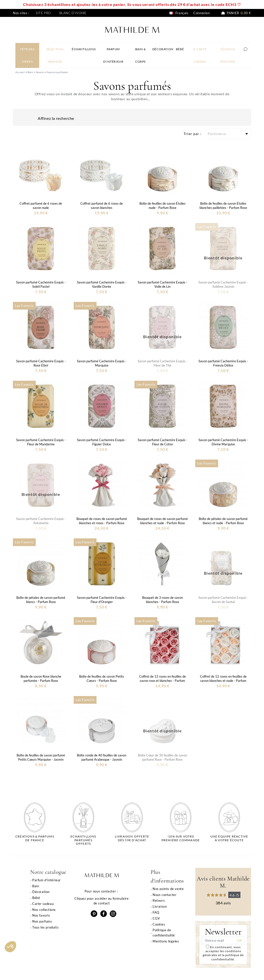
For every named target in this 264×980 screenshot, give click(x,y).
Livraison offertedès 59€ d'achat (132, 838)
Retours (159, 900)
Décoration (41, 892)
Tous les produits (45, 927)
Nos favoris (41, 915)
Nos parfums (42, 921)
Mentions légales (166, 941)
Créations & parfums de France (35, 838)
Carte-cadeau (43, 904)
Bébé (36, 898)
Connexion (201, 13)
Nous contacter (165, 895)
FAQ (156, 912)
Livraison (160, 906)
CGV (156, 918)
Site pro (43, 13)
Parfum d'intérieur (47, 880)
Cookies (159, 924)
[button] (10, 947)
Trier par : (193, 134)
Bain (36, 886)
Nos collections (44, 910)
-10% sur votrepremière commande (181, 838)
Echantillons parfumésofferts (83, 840)
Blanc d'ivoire (73, 13)
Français (179, 13)
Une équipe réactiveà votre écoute (229, 838)
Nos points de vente (168, 889)
